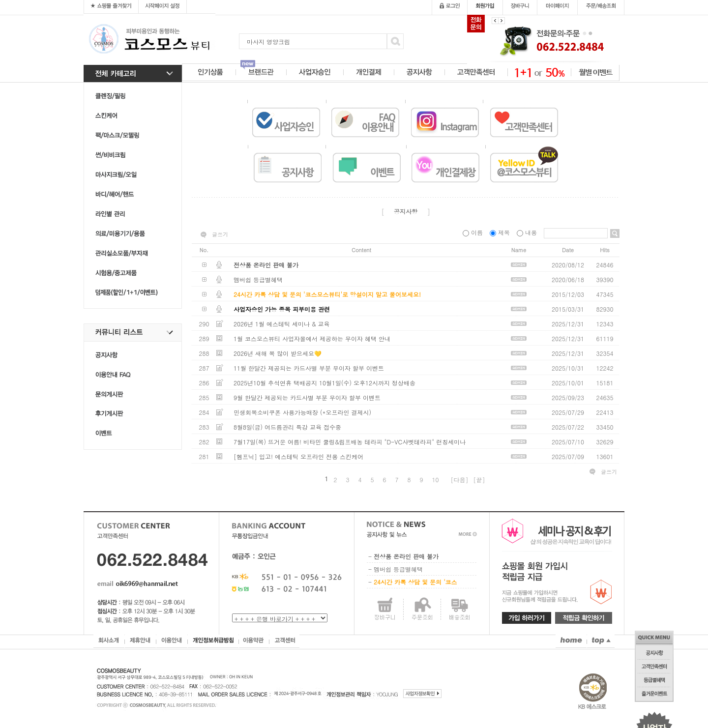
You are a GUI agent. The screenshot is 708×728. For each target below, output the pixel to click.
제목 (501, 232)
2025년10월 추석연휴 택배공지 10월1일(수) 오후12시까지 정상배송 (324, 383)
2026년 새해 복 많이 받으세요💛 (278, 353)
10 (436, 480)
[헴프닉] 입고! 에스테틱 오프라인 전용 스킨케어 (298, 456)
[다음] (460, 480)
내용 (528, 232)
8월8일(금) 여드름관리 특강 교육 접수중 (287, 427)
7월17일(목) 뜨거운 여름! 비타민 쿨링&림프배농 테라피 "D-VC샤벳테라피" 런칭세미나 (350, 442)
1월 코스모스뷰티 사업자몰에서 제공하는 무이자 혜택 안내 (312, 338)
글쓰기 (220, 234)
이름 (474, 232)
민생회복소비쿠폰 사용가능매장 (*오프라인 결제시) (302, 412)
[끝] (479, 480)
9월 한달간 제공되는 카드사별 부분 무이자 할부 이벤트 (307, 397)
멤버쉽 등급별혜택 (258, 279)
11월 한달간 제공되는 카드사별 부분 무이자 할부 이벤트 (309, 368)
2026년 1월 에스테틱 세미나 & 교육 (282, 324)
